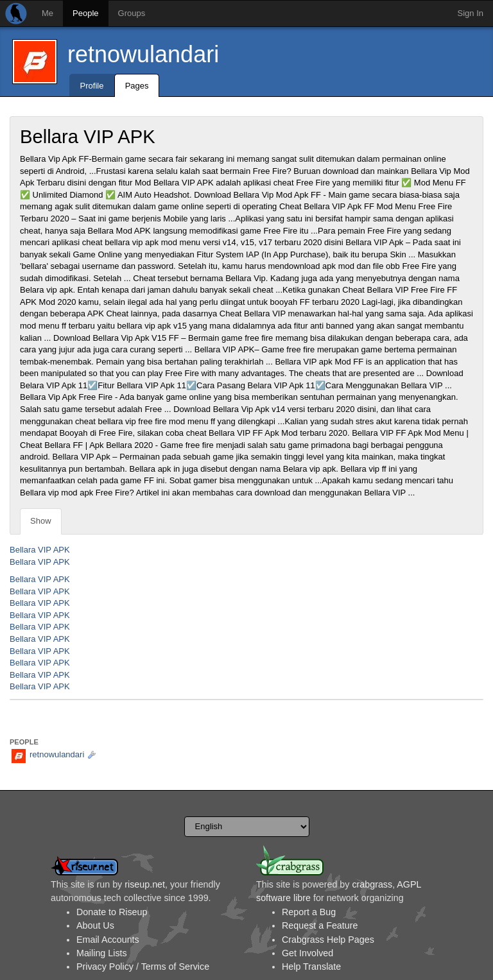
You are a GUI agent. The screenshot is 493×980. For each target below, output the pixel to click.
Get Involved (307, 953)
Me (48, 13)
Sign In (471, 13)
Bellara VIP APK (40, 550)
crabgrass (372, 884)
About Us (95, 925)
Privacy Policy (105, 967)
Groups (132, 13)
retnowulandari (143, 54)
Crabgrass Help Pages (328, 940)
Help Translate (311, 967)
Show (41, 521)
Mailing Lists (102, 953)
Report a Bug (309, 912)
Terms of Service (175, 967)
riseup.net (145, 884)
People (85, 13)
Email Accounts (108, 940)
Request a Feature (320, 925)
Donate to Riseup (112, 912)
